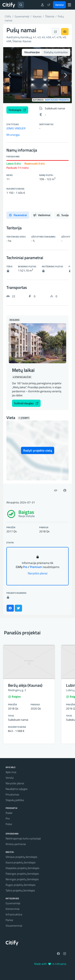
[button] (8, 75)
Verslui (59, 5)
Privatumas (12, 794)
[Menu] (69, 5)
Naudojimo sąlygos (17, 789)
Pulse (9, 824)
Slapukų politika (15, 800)
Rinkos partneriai (16, 844)
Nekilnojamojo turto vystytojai (23, 838)
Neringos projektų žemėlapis (22, 879)
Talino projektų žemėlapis (20, 890)
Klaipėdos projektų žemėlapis (22, 868)
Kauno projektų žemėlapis (21, 862)
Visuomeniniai (14, 926)
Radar (9, 813)
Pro (8, 818)
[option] (37, 75)
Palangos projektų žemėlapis (22, 874)
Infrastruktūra (14, 914)
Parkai (9, 920)
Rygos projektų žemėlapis (21, 885)
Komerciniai (12, 909)
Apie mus (11, 772)
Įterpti (24, 418)
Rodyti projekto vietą (38, 450)
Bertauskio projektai (57, 100)
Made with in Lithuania (50, 964)
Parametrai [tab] (18, 215)
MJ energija (13, 135)
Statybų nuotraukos (56, 52)
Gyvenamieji (13, 903)
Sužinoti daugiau (26, 403)
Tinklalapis (17, 110)
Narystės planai (38, 573)
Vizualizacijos (32, 52)
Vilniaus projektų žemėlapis (21, 857)
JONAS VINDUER (16, 128)
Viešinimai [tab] (42, 215)
